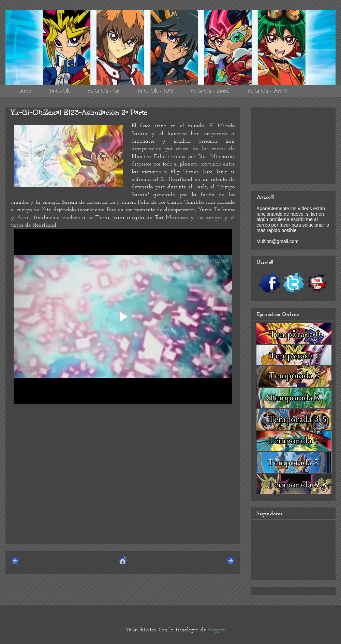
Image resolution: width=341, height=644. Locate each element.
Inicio (25, 91)
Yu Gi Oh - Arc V (267, 91)
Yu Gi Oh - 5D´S (154, 91)
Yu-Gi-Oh (59, 91)
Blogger (216, 630)
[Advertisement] (123, 491)
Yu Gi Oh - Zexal (210, 91)
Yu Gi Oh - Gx (103, 91)
